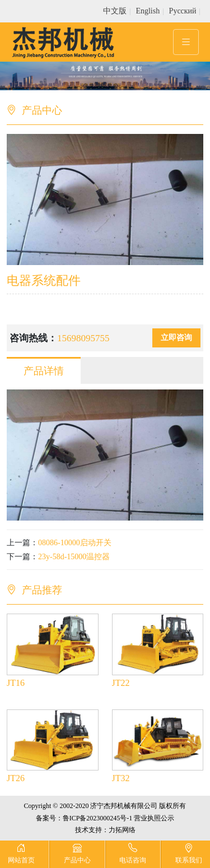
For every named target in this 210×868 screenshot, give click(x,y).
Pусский (183, 11)
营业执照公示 (154, 818)
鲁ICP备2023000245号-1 (98, 818)
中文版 (115, 11)
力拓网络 (122, 830)
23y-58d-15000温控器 (74, 557)
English (148, 11)
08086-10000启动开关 (75, 543)
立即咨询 (176, 338)
